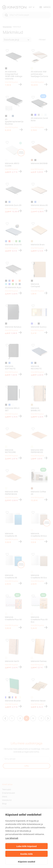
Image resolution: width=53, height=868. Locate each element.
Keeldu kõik (27, 854)
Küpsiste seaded (27, 862)
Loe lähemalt (12, 838)
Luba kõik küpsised (26, 846)
